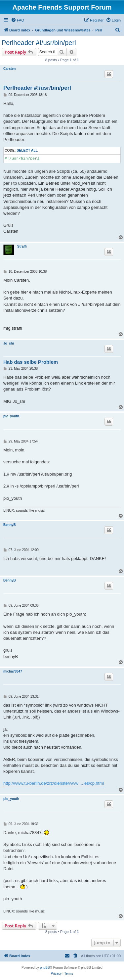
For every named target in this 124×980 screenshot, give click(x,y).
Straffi (22, 246)
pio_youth (11, 416)
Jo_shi (9, 343)
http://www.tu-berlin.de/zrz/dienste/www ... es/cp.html (54, 783)
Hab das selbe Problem (31, 362)
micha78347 (13, 671)
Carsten (9, 69)
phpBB (45, 968)
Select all (27, 150)
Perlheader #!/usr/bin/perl (39, 43)
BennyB (10, 525)
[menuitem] (18, 20)
